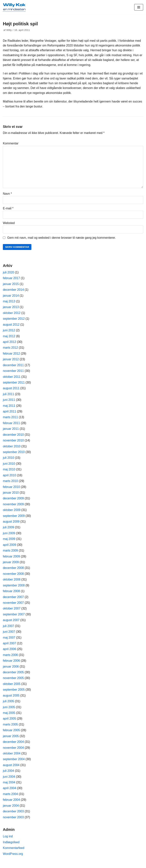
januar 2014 (11, 297)
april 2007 (10, 646)
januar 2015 (11, 285)
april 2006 (10, 652)
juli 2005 (9, 704)
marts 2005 (10, 728)
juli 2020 (9, 273)
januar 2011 (11, 430)
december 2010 (13, 436)
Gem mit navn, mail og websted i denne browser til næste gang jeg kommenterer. (62, 238)
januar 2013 (11, 308)
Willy (9, 30)
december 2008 (13, 570)
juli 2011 (9, 396)
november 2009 (13, 506)
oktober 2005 (12, 687)
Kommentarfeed (14, 852)
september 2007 (14, 617)
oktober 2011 (12, 378)
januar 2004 (11, 809)
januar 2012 (11, 361)
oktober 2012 (12, 314)
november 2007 (13, 605)
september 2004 (14, 763)
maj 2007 (9, 640)
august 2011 (11, 390)
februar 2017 (12, 279)
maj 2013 (9, 302)
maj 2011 (9, 407)
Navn (7, 194)
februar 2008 (12, 594)
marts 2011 (10, 419)
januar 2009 (11, 565)
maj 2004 (9, 786)
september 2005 (14, 693)
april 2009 (10, 547)
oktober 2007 (12, 611)
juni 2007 (9, 635)
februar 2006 (12, 664)
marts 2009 (10, 553)
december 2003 (13, 815)
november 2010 (13, 442)
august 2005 (11, 699)
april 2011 (10, 413)
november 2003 (13, 821)
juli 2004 (9, 774)
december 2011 (13, 366)
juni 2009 (9, 535)
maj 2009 (9, 541)
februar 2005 (12, 734)
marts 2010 (10, 483)
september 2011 (14, 384)
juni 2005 (9, 710)
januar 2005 (11, 739)
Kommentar (11, 144)
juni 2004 (9, 780)
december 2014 (13, 291)
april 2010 (10, 477)
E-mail (8, 209)
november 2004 (13, 751)
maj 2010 (9, 471)
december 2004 (13, 745)
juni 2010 (9, 466)
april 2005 (10, 722)
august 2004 (11, 769)
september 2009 (14, 518)
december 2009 (13, 500)
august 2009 (11, 524)
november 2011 (13, 372)
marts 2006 (10, 658)
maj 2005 (9, 716)
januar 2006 (11, 670)
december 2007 (13, 599)
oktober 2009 (12, 512)
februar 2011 (12, 425)
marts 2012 (10, 349)
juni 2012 (9, 331)
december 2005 (13, 675)
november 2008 (13, 576)
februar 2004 (12, 804)
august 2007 (11, 623)
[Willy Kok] (14, 7)
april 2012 (10, 343)
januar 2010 (11, 495)
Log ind (8, 840)
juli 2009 (9, 530)
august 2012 (11, 325)
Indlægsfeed (11, 846)
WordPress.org (13, 858)
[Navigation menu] (139, 7)
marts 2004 (10, 798)
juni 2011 (9, 401)
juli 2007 (9, 629)
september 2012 (14, 320)
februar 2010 (12, 489)
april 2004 (10, 792)
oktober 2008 (12, 582)
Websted (9, 224)
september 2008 (14, 588)
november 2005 (13, 681)
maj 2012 (9, 337)
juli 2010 (9, 460)
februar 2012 (12, 355)
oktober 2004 (12, 757)
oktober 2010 (12, 448)
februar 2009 (12, 559)
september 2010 (14, 454)
